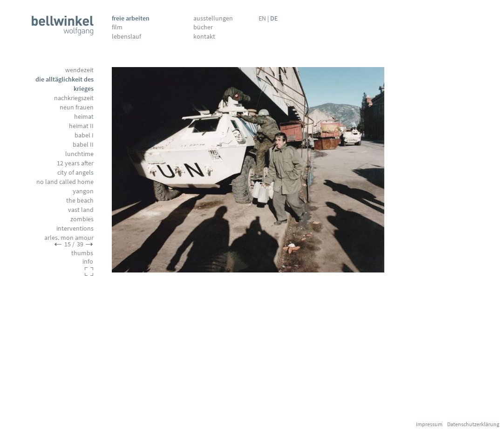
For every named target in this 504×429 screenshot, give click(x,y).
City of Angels (75, 172)
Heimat (84, 116)
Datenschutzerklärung (473, 424)
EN (262, 18)
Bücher (203, 27)
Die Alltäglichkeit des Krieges (65, 84)
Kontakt (204, 36)
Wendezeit (79, 70)
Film (117, 27)
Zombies (82, 219)
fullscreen (89, 272)
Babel (84, 135)
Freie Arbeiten (131, 18)
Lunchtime (79, 154)
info (88, 261)
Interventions (75, 228)
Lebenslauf (126, 36)
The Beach (80, 200)
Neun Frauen (77, 107)
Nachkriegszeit (74, 98)
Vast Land (81, 210)
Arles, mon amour (69, 238)
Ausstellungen (213, 18)
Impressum (429, 424)
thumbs (82, 253)
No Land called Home (65, 182)
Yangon (83, 191)
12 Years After (75, 163)
